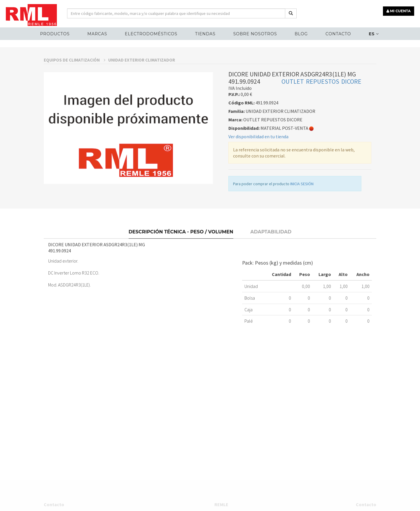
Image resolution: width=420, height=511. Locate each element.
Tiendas (205, 34)
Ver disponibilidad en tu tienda (258, 178)
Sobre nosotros (255, 34)
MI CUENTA (399, 11)
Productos (55, 34)
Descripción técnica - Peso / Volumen (181, 271)
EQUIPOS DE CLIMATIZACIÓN (75, 101)
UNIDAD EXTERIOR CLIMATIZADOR (142, 101)
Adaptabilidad (271, 271)
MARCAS (97, 34)
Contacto (338, 34)
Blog (301, 34)
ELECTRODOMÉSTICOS (151, 34)
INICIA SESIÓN (302, 225)
